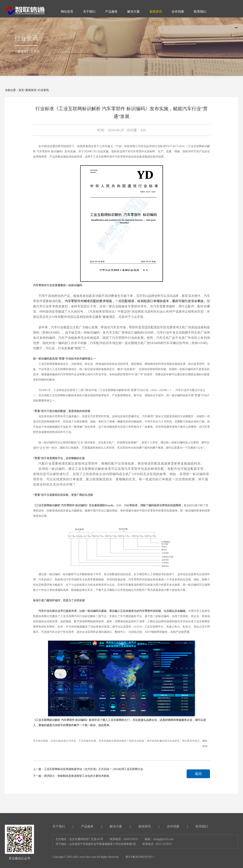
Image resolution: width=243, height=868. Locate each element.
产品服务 (87, 826)
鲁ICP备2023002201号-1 (140, 857)
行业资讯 (43, 90)
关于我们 (59, 826)
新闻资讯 (31, 90)
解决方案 (116, 826)
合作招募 (173, 826)
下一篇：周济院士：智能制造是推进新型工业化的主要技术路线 (71, 776)
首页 (21, 90)
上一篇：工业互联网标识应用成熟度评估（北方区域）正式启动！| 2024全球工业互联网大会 (88, 769)
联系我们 (202, 826)
